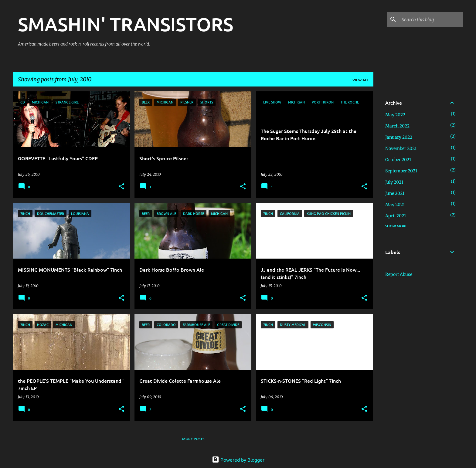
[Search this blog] (431, 19)
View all (360, 80)
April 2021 (396, 216)
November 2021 (401, 148)
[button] (121, 187)
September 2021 (401, 171)
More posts (193, 439)
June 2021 (395, 193)
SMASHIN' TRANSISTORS (126, 24)
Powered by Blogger (238, 460)
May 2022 (395, 115)
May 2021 (395, 205)
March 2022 (397, 126)
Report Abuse (399, 274)
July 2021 (394, 182)
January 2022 (399, 137)
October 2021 (398, 160)
